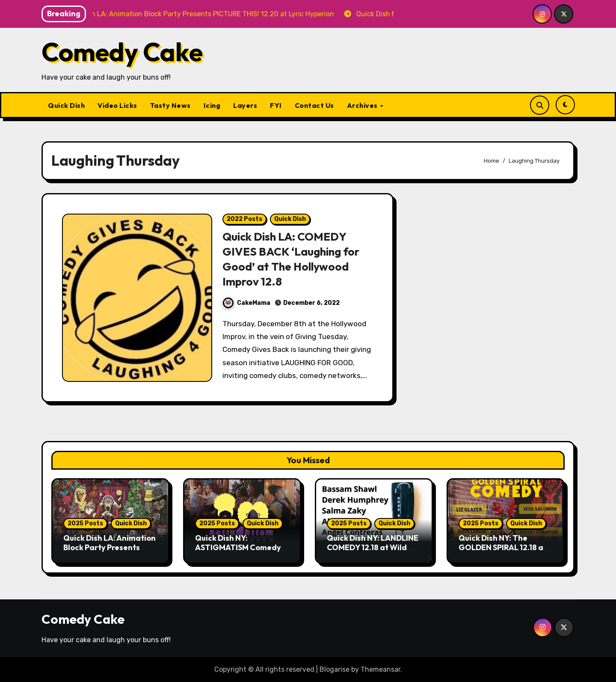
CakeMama (247, 303)
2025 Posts (85, 523)
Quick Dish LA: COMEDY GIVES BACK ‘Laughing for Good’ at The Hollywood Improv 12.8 (293, 259)
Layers (245, 105)
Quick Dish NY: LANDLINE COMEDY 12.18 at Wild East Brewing (373, 547)
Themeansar (381, 669)
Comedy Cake (122, 52)
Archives (363, 105)
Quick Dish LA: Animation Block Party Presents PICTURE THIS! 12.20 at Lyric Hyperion (110, 552)
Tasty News (170, 105)
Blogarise (335, 669)
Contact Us (314, 105)
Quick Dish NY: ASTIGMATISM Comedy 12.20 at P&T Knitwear (238, 547)
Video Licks (117, 105)
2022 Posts (244, 219)
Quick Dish (66, 105)
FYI (276, 105)
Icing (212, 105)
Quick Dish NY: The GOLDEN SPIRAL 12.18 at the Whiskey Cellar (503, 547)
